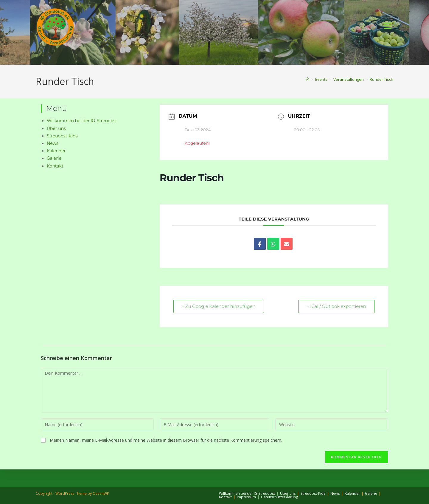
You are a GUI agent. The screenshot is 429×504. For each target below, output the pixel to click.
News (53, 143)
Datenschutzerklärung (279, 497)
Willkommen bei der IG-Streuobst (82, 121)
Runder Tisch (381, 79)
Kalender (56, 151)
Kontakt (55, 166)
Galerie (54, 158)
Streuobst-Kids (62, 136)
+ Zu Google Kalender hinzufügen (219, 307)
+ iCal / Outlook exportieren (336, 307)
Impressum (246, 497)
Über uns (56, 128)
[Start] (307, 79)
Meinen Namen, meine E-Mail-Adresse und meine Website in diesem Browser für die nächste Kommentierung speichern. (166, 440)
